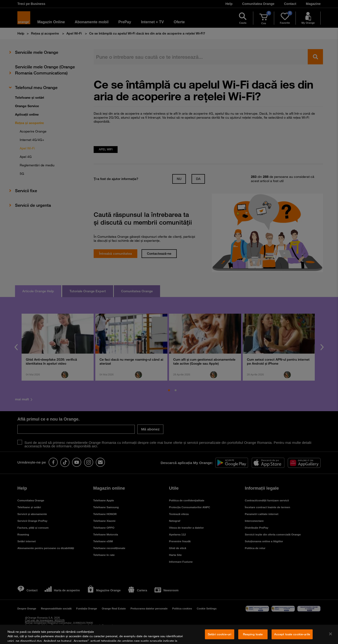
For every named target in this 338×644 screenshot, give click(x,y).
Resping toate (253, 634)
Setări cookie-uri (219, 634)
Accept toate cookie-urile (292, 634)
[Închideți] (330, 634)
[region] (169, 634)
